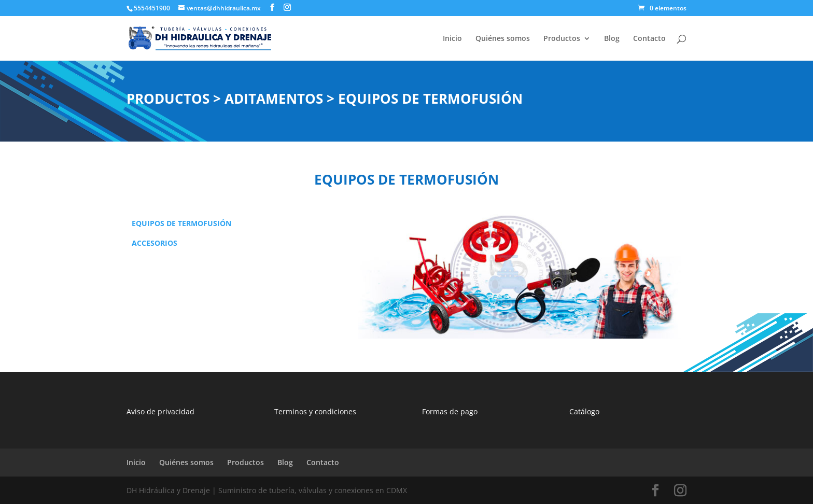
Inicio (452, 39)
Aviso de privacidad (160, 411)
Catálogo (584, 411)
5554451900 (152, 8)
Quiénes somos (503, 39)
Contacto (649, 39)
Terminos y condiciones (315, 411)
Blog (612, 39)
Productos (562, 39)
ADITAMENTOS (276, 99)
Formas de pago (450, 411)
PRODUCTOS (168, 99)
